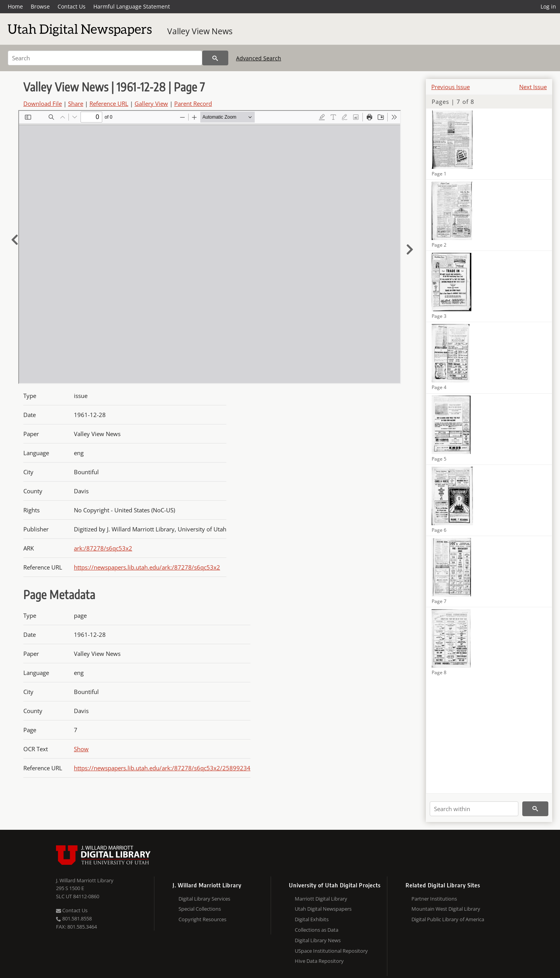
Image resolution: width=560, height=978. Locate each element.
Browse (40, 6)
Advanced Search (259, 58)
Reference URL (109, 103)
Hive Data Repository (319, 961)
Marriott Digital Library (321, 899)
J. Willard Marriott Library (85, 880)
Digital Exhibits (312, 919)
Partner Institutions (434, 899)
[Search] (105, 58)
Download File (43, 103)
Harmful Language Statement (132, 6)
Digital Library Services (204, 899)
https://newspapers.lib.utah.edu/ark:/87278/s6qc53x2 (147, 567)
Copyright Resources (202, 919)
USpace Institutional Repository (331, 951)
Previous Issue (451, 87)
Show (81, 749)
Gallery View (151, 103)
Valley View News (200, 31)
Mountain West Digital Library (446, 909)
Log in (548, 6)
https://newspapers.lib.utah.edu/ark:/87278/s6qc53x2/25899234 (162, 768)
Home (15, 6)
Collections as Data (317, 930)
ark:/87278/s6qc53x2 (103, 548)
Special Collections (200, 909)
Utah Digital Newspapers (323, 909)
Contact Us (72, 6)
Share (76, 103)
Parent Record (193, 103)
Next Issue (533, 87)
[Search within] (474, 809)
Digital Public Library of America (448, 919)
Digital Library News (318, 940)
